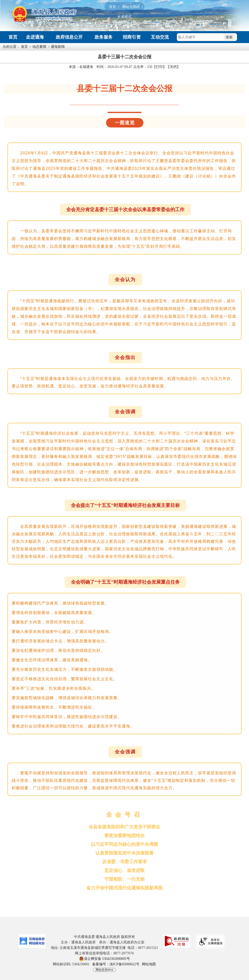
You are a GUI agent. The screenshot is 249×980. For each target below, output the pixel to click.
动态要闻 (39, 47)
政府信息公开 (69, 37)
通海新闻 (58, 47)
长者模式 (124, 17)
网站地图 (149, 964)
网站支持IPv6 (104, 970)
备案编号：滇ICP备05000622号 (116, 964)
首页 (113, 7)
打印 (159, 67)
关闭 (173, 67)
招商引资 (132, 37)
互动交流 (160, 37)
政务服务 (104, 37)
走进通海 (35, 37)
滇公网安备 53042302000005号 (105, 959)
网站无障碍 (131, 7)
